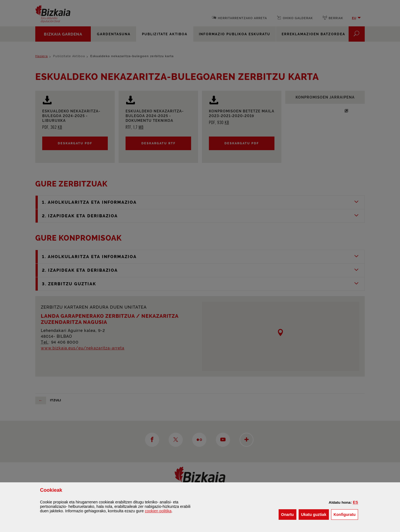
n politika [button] (158, 511)
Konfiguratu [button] (346, 514)
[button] (355, 502)
